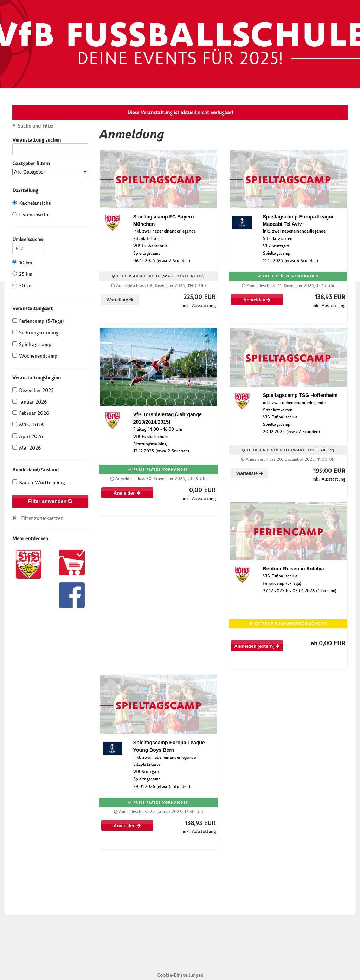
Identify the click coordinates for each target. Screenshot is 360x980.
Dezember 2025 (33, 390)
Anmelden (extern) (257, 646)
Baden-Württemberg (38, 482)
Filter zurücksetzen (42, 518)
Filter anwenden (50, 501)
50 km (22, 286)
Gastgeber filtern (50, 168)
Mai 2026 (27, 448)
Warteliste (120, 300)
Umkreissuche (29, 240)
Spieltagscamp (32, 344)
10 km (22, 263)
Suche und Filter (36, 126)
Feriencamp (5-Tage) (38, 321)
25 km (22, 274)
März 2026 (28, 425)
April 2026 (28, 436)
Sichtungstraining (35, 333)
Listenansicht (31, 215)
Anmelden (257, 300)
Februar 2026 (31, 413)
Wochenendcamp (35, 356)
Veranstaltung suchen (50, 141)
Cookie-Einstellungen (180, 975)
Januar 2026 (30, 402)
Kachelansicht (31, 203)
